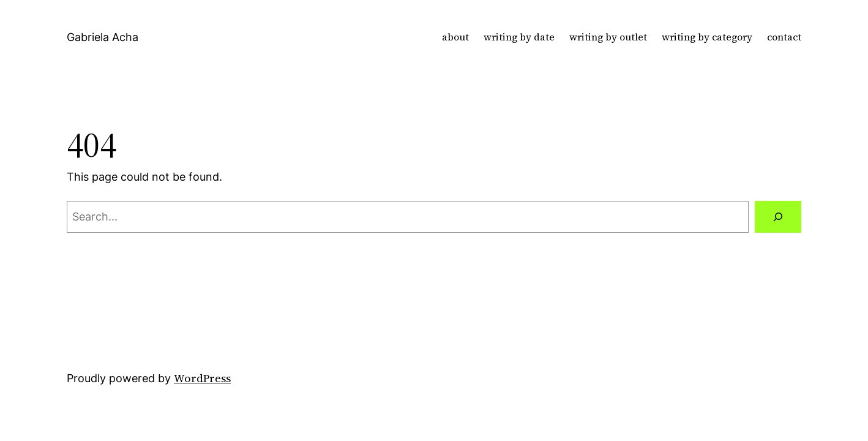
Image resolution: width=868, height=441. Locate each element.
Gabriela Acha (103, 37)
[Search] (778, 217)
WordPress (202, 378)
